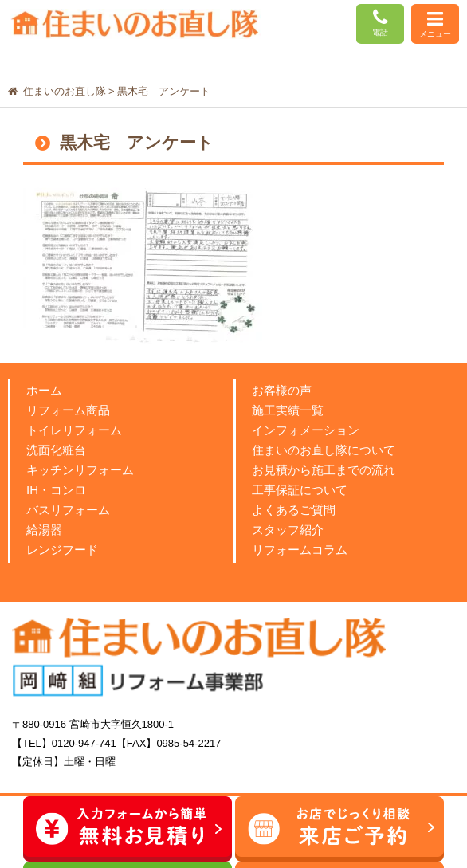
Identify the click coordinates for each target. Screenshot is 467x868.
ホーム (44, 390)
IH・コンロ (56, 490)
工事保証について (300, 490)
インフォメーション (306, 430)
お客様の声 (282, 390)
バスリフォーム (68, 510)
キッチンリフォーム (80, 470)
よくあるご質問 (294, 510)
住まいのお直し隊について (324, 450)
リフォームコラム (300, 550)
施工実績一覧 (288, 410)
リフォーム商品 (68, 410)
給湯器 (44, 530)
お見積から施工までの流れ (324, 470)
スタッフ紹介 (288, 530)
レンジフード (62, 550)
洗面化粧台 (56, 450)
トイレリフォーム (74, 430)
